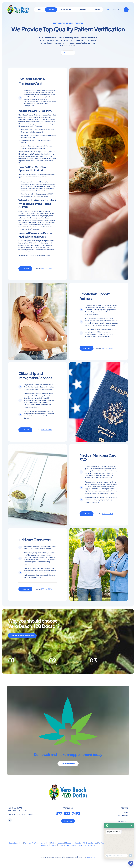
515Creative (91, 862)
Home (126, 817)
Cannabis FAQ (123, 820)
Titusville (73, 850)
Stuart (67, 850)
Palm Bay (79, 848)
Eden (21, 848)
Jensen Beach (45, 848)
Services (125, 829)
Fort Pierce (36, 848)
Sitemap (125, 832)
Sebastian (53, 850)
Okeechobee (70, 848)
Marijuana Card (123, 826)
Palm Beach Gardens (90, 848)
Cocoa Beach (14, 848)
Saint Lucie (45, 850)
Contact (125, 823)
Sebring (61, 850)
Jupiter (53, 848)
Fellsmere (27, 848)
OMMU (24, 255)
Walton (79, 850)
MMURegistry (33, 243)
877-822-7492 (46, 269)
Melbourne (60, 848)
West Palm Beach (89, 850)
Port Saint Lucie (103, 848)
